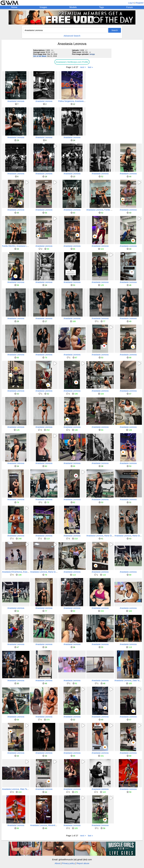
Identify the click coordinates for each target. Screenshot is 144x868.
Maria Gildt (109, 536)
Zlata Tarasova (26, 789)
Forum (129, 7)
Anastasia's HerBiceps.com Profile (72, 62)
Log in (131, 3)
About (57, 863)
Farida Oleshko (111, 210)
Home (14, 7)
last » (90, 67)
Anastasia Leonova (16, 101)
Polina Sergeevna (66, 101)
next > (83, 67)
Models (73, 7)
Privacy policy (68, 863)
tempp (92, 54)
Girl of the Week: (40, 56)
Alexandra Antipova (57, 825)
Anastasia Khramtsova (12, 572)
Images (43, 7)
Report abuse (83, 863)
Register (140, 3)
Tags (101, 7)
